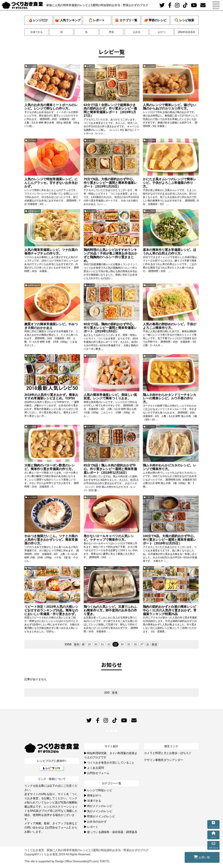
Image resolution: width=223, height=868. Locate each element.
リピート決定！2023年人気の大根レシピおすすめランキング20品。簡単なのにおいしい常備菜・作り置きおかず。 (51, 610)
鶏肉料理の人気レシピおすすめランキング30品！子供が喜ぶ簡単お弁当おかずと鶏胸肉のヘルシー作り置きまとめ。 (110, 255)
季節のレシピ (155, 20)
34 (122, 644)
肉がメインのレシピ (100, 806)
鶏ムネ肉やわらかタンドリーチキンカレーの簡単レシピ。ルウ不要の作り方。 (170, 398)
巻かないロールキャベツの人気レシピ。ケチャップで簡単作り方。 (109, 538)
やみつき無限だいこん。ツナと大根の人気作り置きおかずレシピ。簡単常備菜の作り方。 (51, 540)
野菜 (111, 32)
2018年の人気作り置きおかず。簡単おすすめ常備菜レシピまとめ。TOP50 (51, 397)
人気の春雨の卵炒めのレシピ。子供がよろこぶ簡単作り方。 (170, 326)
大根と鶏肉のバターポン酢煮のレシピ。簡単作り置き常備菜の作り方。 (49, 467)
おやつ (162, 32)
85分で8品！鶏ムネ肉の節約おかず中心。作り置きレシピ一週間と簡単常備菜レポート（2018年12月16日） (110, 469)
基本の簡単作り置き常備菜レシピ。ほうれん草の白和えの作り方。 (170, 252)
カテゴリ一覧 (126, 20)
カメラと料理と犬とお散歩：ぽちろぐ (168, 753)
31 (102, 644)
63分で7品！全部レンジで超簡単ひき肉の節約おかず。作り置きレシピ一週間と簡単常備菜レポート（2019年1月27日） (110, 110)
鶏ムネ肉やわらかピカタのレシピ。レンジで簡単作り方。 (170, 467)
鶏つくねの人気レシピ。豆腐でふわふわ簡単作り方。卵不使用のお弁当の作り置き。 (110, 610)
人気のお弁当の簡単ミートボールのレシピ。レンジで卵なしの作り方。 (51, 107)
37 (142, 644)
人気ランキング (68, 20)
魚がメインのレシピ (100, 811)
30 (96, 644)
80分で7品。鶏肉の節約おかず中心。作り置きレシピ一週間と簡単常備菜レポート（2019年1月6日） (110, 328)
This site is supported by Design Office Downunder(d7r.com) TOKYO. (67, 861)
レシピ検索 (184, 20)
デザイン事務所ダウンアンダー (164, 760)
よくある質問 (95, 768)
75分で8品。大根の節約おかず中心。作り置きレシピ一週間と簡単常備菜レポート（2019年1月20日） (110, 183)
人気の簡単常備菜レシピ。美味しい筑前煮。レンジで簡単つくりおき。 (110, 397)
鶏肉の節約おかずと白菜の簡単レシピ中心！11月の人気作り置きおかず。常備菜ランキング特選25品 (170, 610)
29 (89, 644)
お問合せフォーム (98, 773)
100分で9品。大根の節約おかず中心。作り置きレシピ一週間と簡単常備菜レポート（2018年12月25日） (170, 540)
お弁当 (137, 32)
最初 (77, 644)
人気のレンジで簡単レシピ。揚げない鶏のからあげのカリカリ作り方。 (170, 107)
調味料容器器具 (187, 32)
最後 (154, 644)
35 (129, 644)
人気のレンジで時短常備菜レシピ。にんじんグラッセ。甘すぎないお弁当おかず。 (51, 183)
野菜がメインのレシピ (36, 568)
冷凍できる (36, 32)
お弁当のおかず (34, 211)
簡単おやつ (94, 795)
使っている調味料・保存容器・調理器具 (112, 832)
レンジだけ (39, 20)
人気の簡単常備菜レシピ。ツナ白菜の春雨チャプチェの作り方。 (51, 252)
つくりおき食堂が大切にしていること (111, 763)
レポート (97, 20)
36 (135, 644)
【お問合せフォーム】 (58, 828)
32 (109, 644)
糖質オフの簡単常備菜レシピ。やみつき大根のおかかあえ (51, 326)
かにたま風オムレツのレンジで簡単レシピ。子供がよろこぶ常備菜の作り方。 (170, 183)
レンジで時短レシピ (100, 790)
